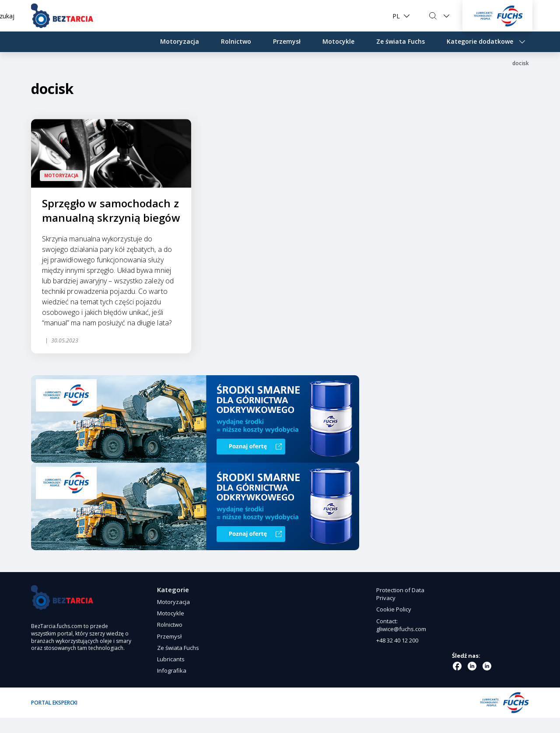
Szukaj (427, 16)
